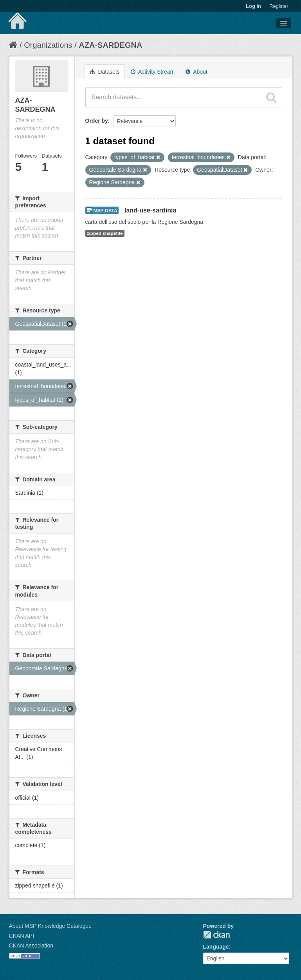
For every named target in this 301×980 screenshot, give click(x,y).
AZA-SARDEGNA (110, 45)
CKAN (216, 935)
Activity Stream (153, 72)
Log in (253, 6)
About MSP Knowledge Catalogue (50, 926)
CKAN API (22, 936)
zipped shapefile (105, 233)
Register (279, 6)
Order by (97, 121)
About (196, 72)
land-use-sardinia (150, 210)
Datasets (105, 72)
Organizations (48, 45)
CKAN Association (31, 946)
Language (216, 947)
